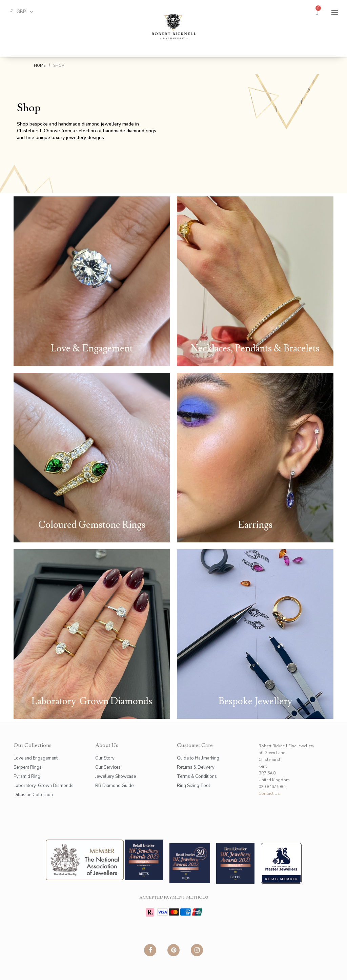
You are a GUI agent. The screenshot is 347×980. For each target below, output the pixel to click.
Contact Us (269, 793)
